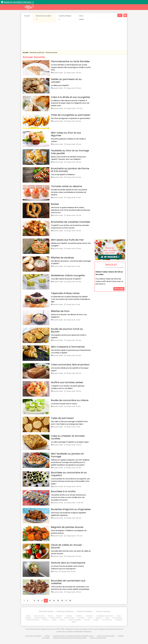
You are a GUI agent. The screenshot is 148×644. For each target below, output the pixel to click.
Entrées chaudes (55, 618)
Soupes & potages (75, 620)
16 (62, 601)
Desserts (28, 618)
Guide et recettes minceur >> (19, 2)
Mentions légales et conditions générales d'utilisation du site (73, 636)
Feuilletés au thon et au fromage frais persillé (70, 152)
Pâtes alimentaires (33, 620)
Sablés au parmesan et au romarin (66, 81)
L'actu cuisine (81, 18)
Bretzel (55, 204)
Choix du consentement (98, 638)
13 (50, 601)
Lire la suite (119, 289)
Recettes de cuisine (44, 17)
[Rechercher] (120, 15)
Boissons (59, 616)
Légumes (99, 618)
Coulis (119, 616)
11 (42, 601)
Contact (47, 636)
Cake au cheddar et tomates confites (68, 437)
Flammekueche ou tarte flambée (70, 61)
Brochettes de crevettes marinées (71, 222)
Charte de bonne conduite (106, 636)
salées (54, 620)
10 (38, 601)
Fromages (81, 618)
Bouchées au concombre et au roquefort (69, 474)
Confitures (79, 616)
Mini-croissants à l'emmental (68, 347)
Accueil (27, 16)
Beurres (50, 616)
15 (58, 601)
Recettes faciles (46, 611)
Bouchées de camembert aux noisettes (68, 582)
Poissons (46, 620)
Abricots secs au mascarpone (68, 563)
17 (66, 601)
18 (70, 601)
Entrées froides (69, 618)
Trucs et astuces (103, 611)
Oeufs (107, 618)
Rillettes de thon (60, 311)
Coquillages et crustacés (105, 616)
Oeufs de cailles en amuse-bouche (67, 546)
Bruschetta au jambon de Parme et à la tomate (70, 170)
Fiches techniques (85, 611)
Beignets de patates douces (67, 527)
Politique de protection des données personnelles (70, 638)
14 (54, 601)
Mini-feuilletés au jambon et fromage (67, 455)
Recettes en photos (37, 52)
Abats (28, 616)
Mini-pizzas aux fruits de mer (67, 240)
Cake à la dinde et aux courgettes (71, 97)
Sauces (62, 620)
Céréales (69, 616)
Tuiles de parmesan (62, 418)
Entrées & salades (40, 618)
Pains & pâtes (117, 618)
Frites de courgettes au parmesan (71, 115)
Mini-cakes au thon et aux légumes (66, 134)
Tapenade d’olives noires (65, 293)
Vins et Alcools (107, 620)
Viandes (96, 620)
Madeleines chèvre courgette (68, 275)
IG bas (90, 618)
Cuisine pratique (65, 17)
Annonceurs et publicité (33, 636)
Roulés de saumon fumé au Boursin (67, 330)
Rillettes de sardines (62, 258)
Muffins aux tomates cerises (67, 382)
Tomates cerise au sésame (66, 186)
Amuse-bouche (51, 52)
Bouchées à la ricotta (63, 491)
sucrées (87, 620)
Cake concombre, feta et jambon (70, 365)
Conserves (89, 616)
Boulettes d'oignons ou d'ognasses (71, 509)
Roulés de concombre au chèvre (70, 400)
